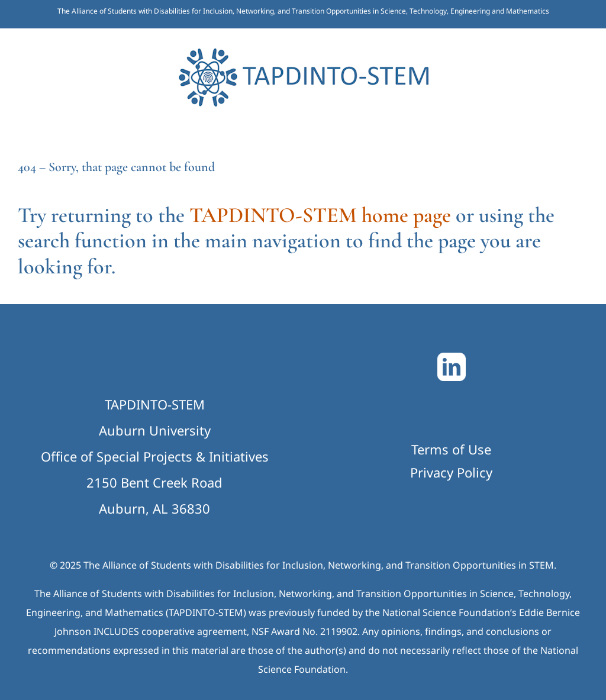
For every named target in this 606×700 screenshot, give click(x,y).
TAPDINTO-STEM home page (320, 215)
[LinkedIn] (452, 367)
